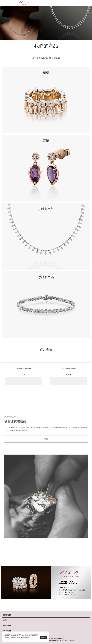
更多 (46, 494)
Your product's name (24, 380)
